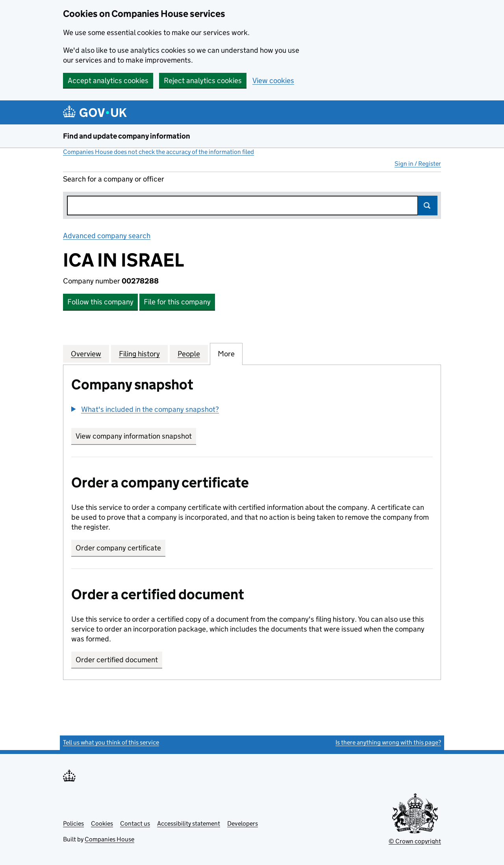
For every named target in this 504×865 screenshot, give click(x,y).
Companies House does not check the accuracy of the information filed (158, 152)
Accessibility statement (189, 823)
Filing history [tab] (139, 354)
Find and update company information (127, 136)
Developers (243, 823)
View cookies (273, 81)
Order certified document (117, 660)
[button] (145, 409)
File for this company (177, 302)
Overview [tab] (86, 354)
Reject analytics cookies (203, 81)
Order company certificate (118, 548)
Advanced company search (107, 236)
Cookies (102, 823)
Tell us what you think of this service (111, 742)
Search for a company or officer (114, 179)
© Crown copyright (415, 841)
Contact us (135, 823)
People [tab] (189, 354)
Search (428, 206)
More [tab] (226, 354)
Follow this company (100, 302)
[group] (252, 410)
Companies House (109, 839)
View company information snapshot (136, 436)
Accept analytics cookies (108, 81)
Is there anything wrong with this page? (388, 742)
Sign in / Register (418, 164)
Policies (73, 823)
